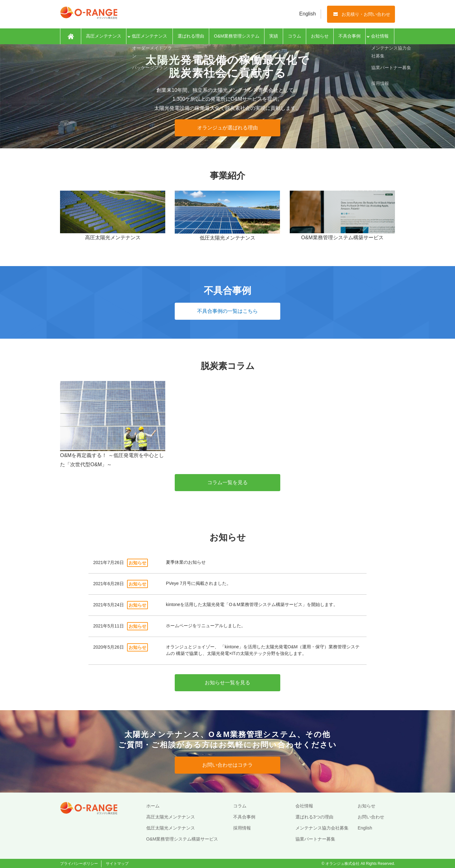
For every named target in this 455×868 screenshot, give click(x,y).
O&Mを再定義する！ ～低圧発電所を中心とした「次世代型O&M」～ (113, 424)
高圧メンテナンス (104, 36)
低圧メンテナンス (149, 36)
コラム (294, 36)
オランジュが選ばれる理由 (227, 128)
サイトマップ (117, 864)
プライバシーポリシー (79, 864)
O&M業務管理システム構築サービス (182, 839)
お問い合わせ (371, 817)
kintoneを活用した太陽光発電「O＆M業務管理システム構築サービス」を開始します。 (252, 604)
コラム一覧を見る (227, 482)
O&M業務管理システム (237, 36)
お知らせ (320, 36)
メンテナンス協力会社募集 (322, 828)
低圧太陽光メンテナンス (171, 828)
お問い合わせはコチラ (227, 765)
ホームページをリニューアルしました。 (206, 626)
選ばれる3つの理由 (314, 817)
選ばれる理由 (191, 36)
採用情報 (242, 828)
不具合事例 (349, 36)
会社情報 (380, 36)
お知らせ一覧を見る (227, 683)
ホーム (71, 36)
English (307, 14)
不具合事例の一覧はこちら (227, 311)
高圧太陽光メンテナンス (171, 817)
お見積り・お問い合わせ (366, 14)
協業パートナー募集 (315, 839)
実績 (274, 36)
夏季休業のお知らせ (186, 562)
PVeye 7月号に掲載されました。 (198, 583)
